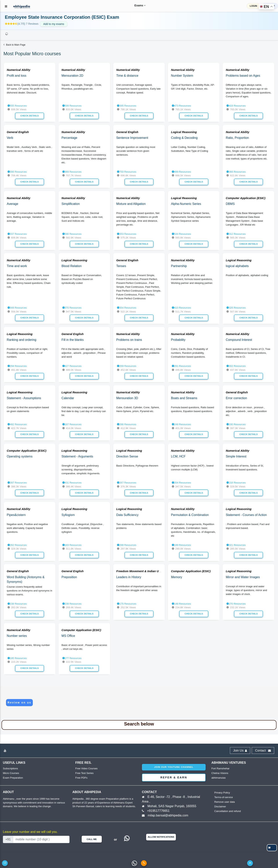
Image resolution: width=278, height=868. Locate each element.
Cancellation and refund (228, 811)
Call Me (92, 839)
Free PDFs (81, 778)
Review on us (19, 703)
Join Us (240, 750)
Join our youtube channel (174, 767)
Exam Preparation (13, 778)
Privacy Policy (222, 793)
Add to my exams (54, 24)
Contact (263, 750)
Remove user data (225, 802)
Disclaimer (220, 806)
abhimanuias (219, 778)
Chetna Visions (220, 773)
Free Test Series (84, 773)
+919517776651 (158, 811)
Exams (136, 5)
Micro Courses (11, 773)
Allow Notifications (161, 837)
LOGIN (253, 6)
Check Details (29, 116)
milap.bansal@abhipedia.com (168, 815)
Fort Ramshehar (220, 768)
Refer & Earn (174, 777)
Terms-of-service (224, 797)
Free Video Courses (86, 768)
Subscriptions (10, 768)
